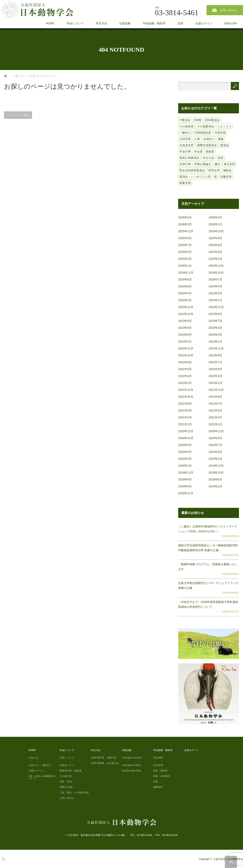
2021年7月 (215, 404)
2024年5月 (215, 286)
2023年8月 (185, 321)
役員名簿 (158, 765)
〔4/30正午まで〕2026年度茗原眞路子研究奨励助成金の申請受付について (208, 604)
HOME (50, 23)
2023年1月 (215, 342)
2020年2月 (215, 459)
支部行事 (185, 164)
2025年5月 (185, 252)
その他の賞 (66, 776)
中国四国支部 (203, 133)
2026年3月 (215, 217)
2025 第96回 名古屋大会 (105, 763)
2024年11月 (186, 273)
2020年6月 (185, 452)
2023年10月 (186, 314)
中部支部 (220, 133)
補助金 (227, 170)
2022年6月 (185, 369)
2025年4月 (215, 252)
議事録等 (158, 787)
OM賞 (198, 120)
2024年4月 (185, 293)
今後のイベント (37, 771)
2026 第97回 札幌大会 (104, 758)
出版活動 (125, 23)
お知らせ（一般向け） (40, 765)
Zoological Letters (132, 765)
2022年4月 (185, 376)
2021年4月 (185, 417)
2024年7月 (215, 279)
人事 (197, 139)
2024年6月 (185, 286)
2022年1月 (215, 383)
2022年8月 (185, 362)
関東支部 (185, 183)
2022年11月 (216, 348)
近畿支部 (226, 177)
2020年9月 (215, 438)
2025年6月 (215, 245)
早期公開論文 (203, 164)
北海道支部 (187, 145)
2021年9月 (215, 397)
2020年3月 (185, 459)
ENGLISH (231, 23)
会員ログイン (204, 23)
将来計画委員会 (189, 158)
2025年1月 (185, 266)
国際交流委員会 (207, 145)
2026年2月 (185, 224)
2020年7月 (215, 445)
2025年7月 (185, 245)
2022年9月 (215, 355)
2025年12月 (186, 231)
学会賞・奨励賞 (204, 151)
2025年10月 (216, 231)
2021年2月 (185, 424)
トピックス (225, 126)
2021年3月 (215, 417)
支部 (180, 23)
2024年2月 (185, 300)
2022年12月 (186, 348)
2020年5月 (215, 452)
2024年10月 (216, 273)
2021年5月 (215, 410)
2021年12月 (186, 390)
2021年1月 (215, 424)
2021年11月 (216, 390)
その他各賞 (187, 126)
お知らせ (33, 758)
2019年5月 (185, 486)
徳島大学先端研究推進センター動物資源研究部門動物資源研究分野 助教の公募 (208, 548)
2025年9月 (185, 238)
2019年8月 (185, 479)
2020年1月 (185, 466)
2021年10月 (186, 397)
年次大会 (101, 23)
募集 (221, 139)
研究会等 (214, 170)
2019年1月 (215, 486)
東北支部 (229, 164)
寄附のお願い (67, 787)
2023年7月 (215, 321)
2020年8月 (185, 445)
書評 (217, 164)
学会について (75, 23)
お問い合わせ (228, 10)
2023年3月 (215, 335)
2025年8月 (215, 238)
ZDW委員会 (212, 120)
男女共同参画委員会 (192, 170)
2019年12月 (216, 466)
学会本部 (158, 758)
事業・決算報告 (162, 776)
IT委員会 (185, 120)
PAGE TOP (231, 862)
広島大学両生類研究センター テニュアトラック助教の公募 (208, 585)
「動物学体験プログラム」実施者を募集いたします (208, 567)
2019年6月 (215, 479)
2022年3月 (215, 376)
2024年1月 (215, 300)
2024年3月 (215, 293)
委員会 (225, 145)
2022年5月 (215, 369)
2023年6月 (185, 328)
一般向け (185, 133)
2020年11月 (216, 431)
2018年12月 (186, 493)
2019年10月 (216, 473)
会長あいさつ (67, 765)
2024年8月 (185, 279)
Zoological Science (132, 758)
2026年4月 (185, 217)
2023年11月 (216, 307)
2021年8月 (185, 404)
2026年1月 (215, 224)
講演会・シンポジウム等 (195, 177)
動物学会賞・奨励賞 (70, 771)
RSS (3, 858)
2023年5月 (215, 328)
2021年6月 (185, 410)
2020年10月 (186, 438)
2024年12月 (216, 266)
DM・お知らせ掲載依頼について (42, 777)
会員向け (209, 139)
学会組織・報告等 (154, 23)
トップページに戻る (18, 115)
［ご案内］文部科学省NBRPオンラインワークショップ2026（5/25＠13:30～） (208, 529)
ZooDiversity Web (131, 771)
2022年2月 (185, 383)
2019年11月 (186, 473)
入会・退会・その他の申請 (74, 793)
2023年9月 (215, 314)
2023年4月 (185, 335)
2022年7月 (215, 362)
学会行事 (185, 151)
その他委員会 (206, 126)
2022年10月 (186, 355)
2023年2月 (185, 342)
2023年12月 (186, 307)
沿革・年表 (66, 782)
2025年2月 (215, 259)
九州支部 (185, 139)
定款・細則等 (160, 771)
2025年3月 (185, 259)
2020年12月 (186, 431)
